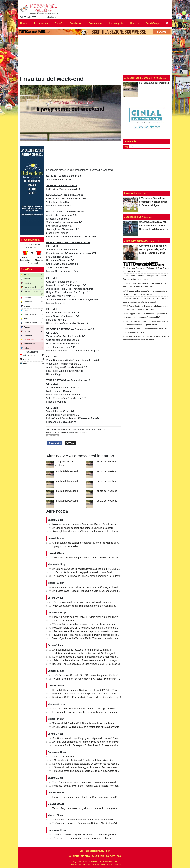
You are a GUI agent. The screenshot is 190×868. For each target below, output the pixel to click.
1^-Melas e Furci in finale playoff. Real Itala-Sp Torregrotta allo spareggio (91, 745)
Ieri (132, 147)
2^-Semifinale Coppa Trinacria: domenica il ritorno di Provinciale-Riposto (90, 569)
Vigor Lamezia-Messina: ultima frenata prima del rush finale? (84, 606)
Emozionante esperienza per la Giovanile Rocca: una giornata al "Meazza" (92, 712)
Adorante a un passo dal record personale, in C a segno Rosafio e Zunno (91, 587)
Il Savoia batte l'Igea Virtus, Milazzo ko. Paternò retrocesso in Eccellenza (91, 635)
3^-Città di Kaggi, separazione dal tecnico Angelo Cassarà (83, 528)
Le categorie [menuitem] (116, 23)
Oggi (126, 147)
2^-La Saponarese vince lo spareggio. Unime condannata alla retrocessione (92, 782)
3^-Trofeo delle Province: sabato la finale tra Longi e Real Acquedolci (89, 709)
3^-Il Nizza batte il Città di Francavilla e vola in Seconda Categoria (87, 591)
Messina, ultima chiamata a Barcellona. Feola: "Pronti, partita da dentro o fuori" (94, 524)
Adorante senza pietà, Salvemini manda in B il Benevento (82, 820)
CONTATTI (111, 856)
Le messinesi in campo (64, 429)
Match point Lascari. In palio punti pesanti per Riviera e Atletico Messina (90, 694)
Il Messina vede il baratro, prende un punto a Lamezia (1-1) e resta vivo (90, 631)
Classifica (26, 269)
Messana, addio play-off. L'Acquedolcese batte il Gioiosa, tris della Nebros (91, 628)
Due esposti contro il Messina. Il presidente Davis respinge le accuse (89, 657)
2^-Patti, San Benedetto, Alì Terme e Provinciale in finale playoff (86, 742)
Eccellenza (130, 217)
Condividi (54, 443)
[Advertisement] (147, 170)
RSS (119, 856)
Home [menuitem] (23, 23)
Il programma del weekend (66, 546)
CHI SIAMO (74, 856)
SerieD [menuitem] (59, 23)
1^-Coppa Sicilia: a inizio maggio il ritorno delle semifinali (82, 572)
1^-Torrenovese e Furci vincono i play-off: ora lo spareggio (83, 602)
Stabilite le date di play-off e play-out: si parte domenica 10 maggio (87, 738)
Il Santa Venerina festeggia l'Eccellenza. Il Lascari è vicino (83, 760)
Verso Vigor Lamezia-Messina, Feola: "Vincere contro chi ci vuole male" (90, 638)
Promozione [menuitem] (95, 23)
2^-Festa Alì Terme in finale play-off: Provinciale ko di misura (84, 624)
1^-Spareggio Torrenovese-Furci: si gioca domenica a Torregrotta (87, 576)
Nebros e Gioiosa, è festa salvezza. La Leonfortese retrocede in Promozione (93, 764)
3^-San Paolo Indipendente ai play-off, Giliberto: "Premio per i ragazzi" (89, 679)
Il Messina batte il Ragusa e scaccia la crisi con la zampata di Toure (88, 771)
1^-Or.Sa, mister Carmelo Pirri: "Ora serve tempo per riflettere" (85, 675)
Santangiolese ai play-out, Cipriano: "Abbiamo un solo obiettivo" (86, 531)
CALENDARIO (98, 856)
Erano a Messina (133, 241)
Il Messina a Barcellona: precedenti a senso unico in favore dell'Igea (88, 558)
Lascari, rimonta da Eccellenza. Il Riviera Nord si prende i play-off (87, 617)
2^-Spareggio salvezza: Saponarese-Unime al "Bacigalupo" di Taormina (90, 823)
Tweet (71, 443)
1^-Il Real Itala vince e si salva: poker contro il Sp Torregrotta (84, 653)
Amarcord (129, 193)
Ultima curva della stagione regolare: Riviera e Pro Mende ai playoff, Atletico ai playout (98, 543)
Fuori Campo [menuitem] (153, 23)
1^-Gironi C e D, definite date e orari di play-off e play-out (82, 838)
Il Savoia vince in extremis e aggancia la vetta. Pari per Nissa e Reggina (90, 767)
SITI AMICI (86, 856)
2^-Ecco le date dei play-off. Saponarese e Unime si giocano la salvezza (90, 835)
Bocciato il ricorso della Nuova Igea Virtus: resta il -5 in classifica (86, 664)
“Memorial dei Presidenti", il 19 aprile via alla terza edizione (83, 723)
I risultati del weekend (106, 461)
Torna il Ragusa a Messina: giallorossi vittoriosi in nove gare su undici (89, 808)
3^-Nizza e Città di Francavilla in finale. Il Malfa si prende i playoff (87, 697)
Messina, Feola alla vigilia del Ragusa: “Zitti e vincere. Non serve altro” (90, 786)
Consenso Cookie (88, 851)
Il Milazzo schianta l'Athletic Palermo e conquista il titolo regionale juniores (91, 660)
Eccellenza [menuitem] (76, 23)
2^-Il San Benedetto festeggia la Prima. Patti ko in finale (82, 650)
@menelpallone (82, 432)
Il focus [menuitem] (134, 23)
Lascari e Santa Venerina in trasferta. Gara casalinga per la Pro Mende (90, 797)
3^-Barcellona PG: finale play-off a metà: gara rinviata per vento (86, 727)
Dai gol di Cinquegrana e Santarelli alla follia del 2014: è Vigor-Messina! (90, 690)
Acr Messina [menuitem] (41, 23)
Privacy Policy (104, 851)
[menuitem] (167, 23)
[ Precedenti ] (32, 263)
